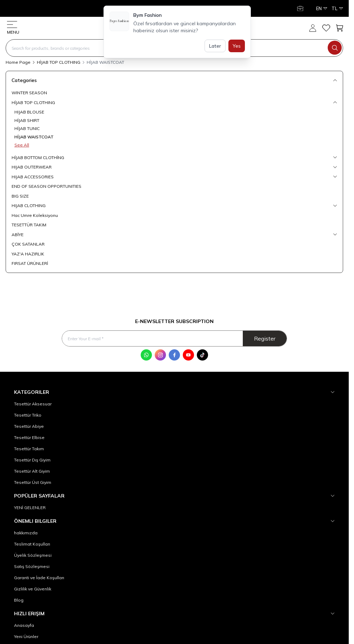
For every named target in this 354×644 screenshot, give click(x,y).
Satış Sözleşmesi (32, 566)
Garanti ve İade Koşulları (39, 578)
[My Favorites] (326, 28)
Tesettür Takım (29, 449)
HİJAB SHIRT (27, 120)
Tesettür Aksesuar (33, 404)
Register (265, 338)
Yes (237, 46)
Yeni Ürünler (26, 636)
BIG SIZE (20, 196)
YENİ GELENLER (30, 508)
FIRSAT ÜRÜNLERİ (30, 263)
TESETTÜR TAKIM (29, 225)
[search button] (335, 48)
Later (215, 46)
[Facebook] (174, 355)
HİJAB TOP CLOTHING (59, 62)
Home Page (18, 62)
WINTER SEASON (29, 93)
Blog (19, 600)
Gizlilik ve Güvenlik (33, 589)
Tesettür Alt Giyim (32, 471)
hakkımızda (26, 533)
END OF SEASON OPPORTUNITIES (46, 186)
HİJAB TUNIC (27, 128)
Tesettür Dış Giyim (32, 460)
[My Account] (301, 8)
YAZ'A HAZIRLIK (28, 254)
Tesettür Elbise (29, 437)
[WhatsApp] (146, 355)
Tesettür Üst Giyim (33, 482)
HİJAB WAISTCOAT (34, 137)
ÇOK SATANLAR (28, 244)
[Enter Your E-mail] (174, 339)
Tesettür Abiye (29, 426)
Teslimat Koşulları (32, 544)
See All (22, 145)
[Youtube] (188, 355)
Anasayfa (24, 625)
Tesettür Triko (28, 415)
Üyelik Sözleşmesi (33, 555)
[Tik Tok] (202, 355)
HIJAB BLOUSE (29, 112)
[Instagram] (160, 355)
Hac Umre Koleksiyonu (35, 215)
